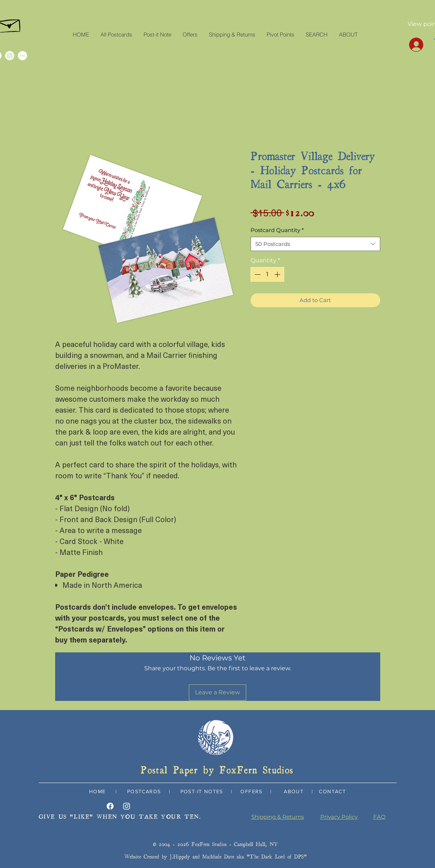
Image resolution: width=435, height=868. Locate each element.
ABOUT (294, 791)
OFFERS (251, 791)
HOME (98, 791)
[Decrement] (257, 274)
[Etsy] (22, 56)
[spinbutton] (267, 274)
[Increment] (278, 274)
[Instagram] (10, 56)
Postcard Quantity (277, 230)
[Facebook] (110, 806)
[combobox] (315, 244)
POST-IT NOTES (202, 791)
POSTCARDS (143, 791)
